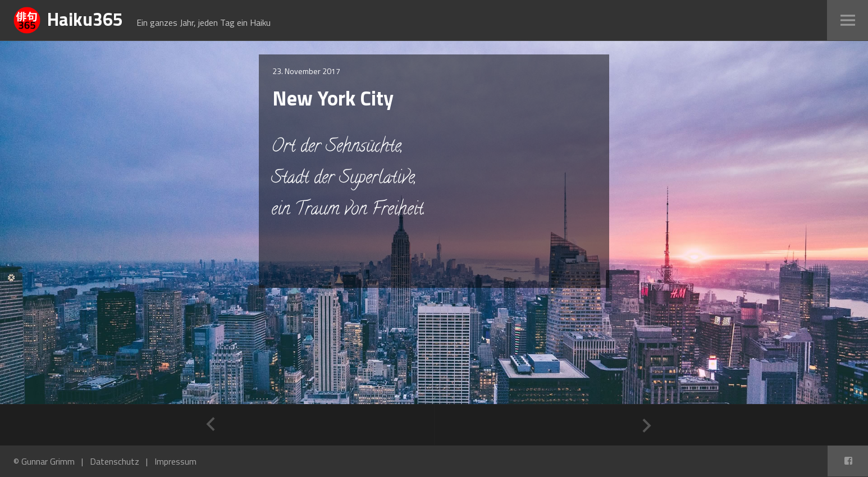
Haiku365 (85, 19)
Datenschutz (115, 461)
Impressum (175, 461)
